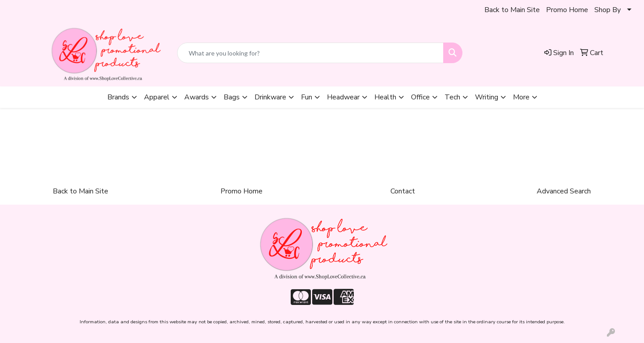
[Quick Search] (310, 53)
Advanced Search (564, 191)
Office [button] (420, 97)
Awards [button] (197, 97)
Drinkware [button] (270, 97)
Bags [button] (232, 97)
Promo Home (567, 10)
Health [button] (385, 97)
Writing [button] (487, 97)
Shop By (608, 10)
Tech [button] (452, 97)
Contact (403, 191)
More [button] (521, 97)
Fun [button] (307, 97)
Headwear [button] (343, 97)
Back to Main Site (512, 10)
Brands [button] (118, 97)
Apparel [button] (157, 97)
